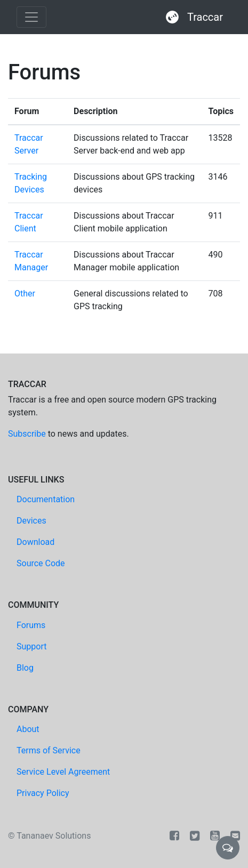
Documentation (46, 499)
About (28, 729)
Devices (31, 521)
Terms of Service (49, 750)
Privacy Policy (43, 793)
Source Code (41, 563)
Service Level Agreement (63, 772)
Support (31, 646)
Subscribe (27, 434)
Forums (31, 625)
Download (35, 542)
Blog (25, 668)
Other (25, 294)
